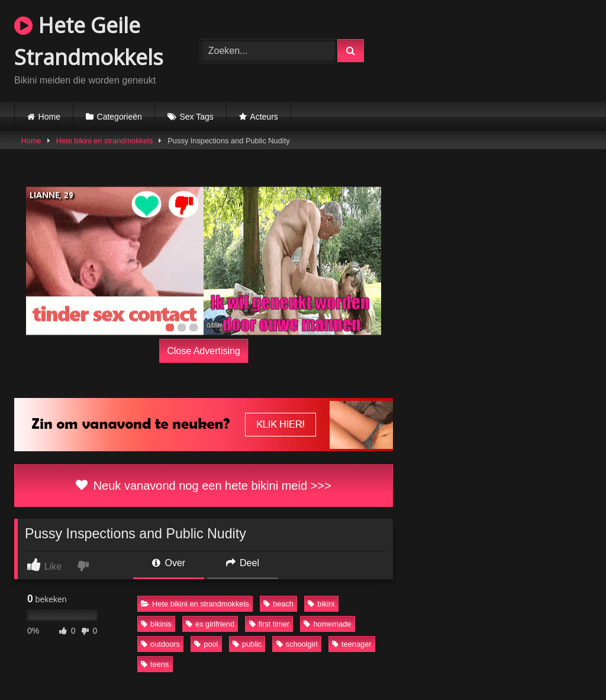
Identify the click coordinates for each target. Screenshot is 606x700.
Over (169, 563)
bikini (321, 604)
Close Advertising (204, 351)
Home (49, 117)
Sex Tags (196, 117)
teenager (352, 644)
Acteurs (264, 117)
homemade (327, 624)
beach (278, 604)
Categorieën (120, 117)
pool (206, 644)
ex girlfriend (210, 624)
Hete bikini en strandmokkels (105, 141)
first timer (270, 624)
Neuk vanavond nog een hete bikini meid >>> (203, 486)
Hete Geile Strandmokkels (89, 41)
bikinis (156, 624)
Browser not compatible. (494, 49)
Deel (243, 563)
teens (155, 664)
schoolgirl (297, 644)
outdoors (160, 644)
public (247, 644)
